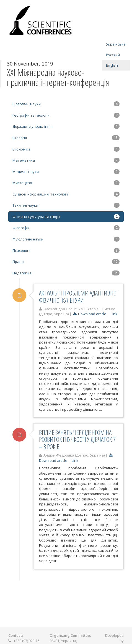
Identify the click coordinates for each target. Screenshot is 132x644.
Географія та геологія (66, 115)
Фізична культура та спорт (66, 217)
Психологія (66, 250)
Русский (113, 55)
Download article (90, 314)
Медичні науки (66, 172)
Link (114, 314)
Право (66, 262)
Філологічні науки (66, 239)
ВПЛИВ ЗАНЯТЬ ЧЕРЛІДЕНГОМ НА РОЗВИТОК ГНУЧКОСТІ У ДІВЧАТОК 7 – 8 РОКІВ (77, 439)
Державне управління (66, 126)
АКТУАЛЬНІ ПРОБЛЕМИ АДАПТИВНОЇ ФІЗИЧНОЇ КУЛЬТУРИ (78, 296)
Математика (66, 160)
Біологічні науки (66, 104)
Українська (116, 44)
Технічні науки (66, 205)
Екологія (66, 138)
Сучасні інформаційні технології (66, 194)
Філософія (66, 228)
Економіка (66, 149)
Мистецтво (66, 183)
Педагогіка (66, 273)
